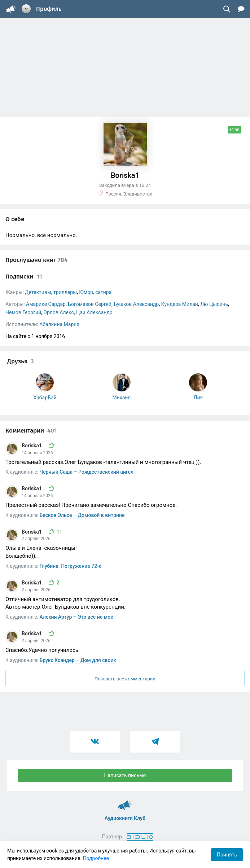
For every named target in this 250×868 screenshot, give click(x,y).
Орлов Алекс (59, 312)
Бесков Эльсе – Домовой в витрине (82, 515)
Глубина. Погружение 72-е (71, 566)
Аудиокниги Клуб (125, 802)
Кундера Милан (180, 304)
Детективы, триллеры (51, 292)
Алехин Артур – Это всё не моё (76, 617)
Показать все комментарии (125, 679)
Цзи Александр (94, 312)
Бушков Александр (136, 304)
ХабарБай (45, 398)
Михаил (121, 398)
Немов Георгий (23, 312)
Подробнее (96, 858)
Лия (198, 398)
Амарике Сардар (46, 304)
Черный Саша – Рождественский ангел (87, 472)
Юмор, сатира (95, 292)
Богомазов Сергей (90, 304)
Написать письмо (125, 775)
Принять (227, 855)
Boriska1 (32, 446)
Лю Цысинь (214, 304)
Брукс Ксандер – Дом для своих (78, 660)
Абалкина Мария (59, 324)
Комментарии (31, 431)
